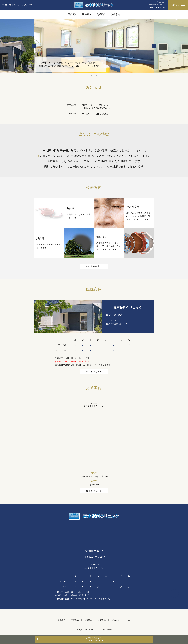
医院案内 (87, 14)
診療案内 (115, 14)
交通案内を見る (94, 491)
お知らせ (115, 620)
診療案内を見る (94, 266)
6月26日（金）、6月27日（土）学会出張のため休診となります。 (96, 106)
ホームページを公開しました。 (95, 114)
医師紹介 (73, 14)
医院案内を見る (94, 372)
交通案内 (101, 14)
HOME (128, 620)
